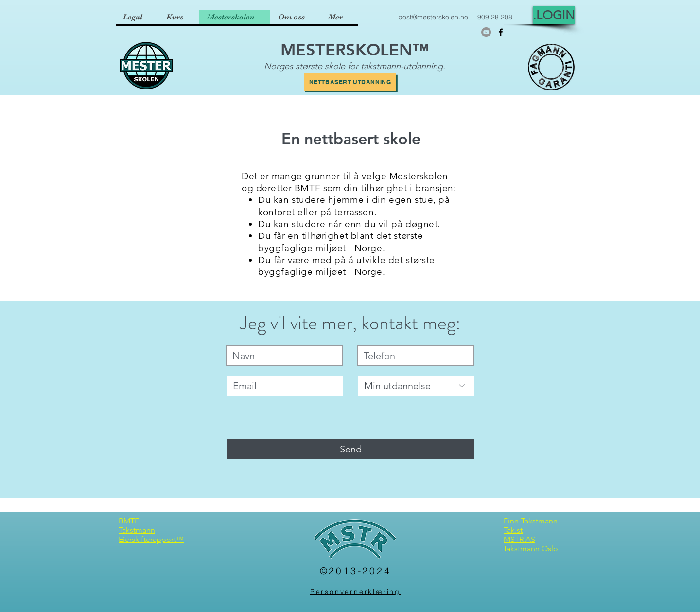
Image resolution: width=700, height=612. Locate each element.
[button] (179, 17)
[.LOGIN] (554, 15)
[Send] (350, 449)
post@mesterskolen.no (433, 17)
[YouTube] (486, 32)
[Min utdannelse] (416, 386)
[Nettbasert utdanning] (350, 82)
